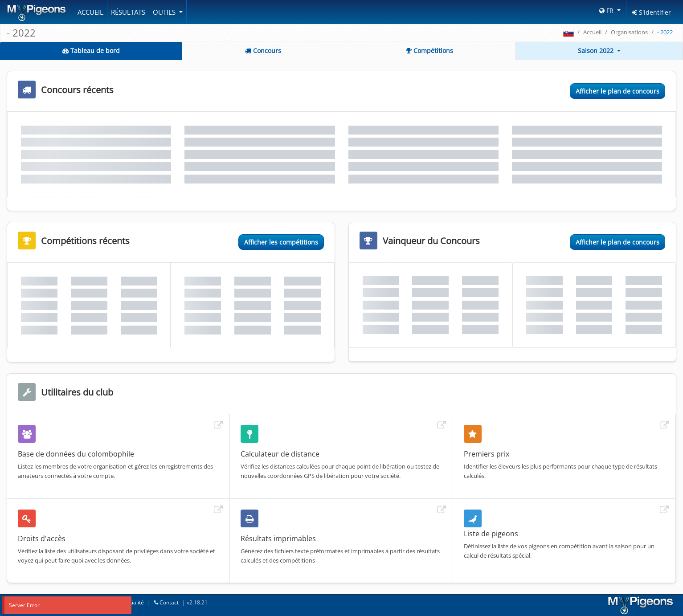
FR (607, 10)
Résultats (128, 12)
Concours (263, 51)
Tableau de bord (91, 51)
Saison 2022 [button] (597, 51)
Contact (166, 602)
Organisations (629, 32)
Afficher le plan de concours (618, 91)
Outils (165, 12)
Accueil (90, 12)
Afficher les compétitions (281, 242)
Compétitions (429, 51)
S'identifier (651, 12)
